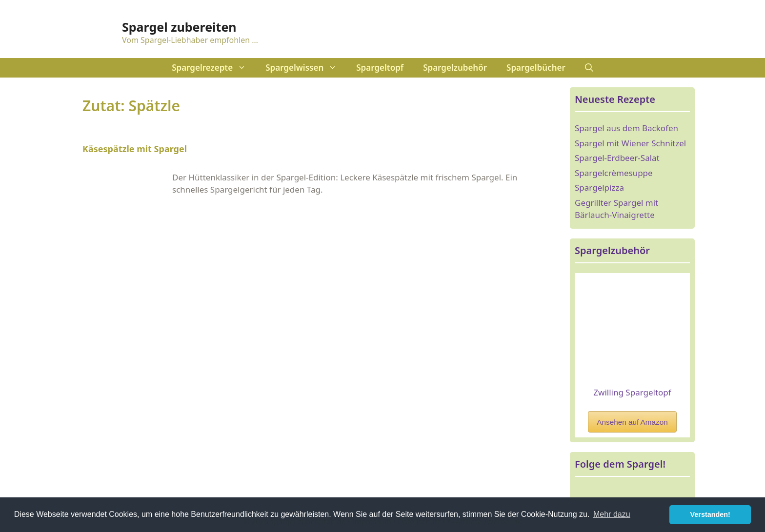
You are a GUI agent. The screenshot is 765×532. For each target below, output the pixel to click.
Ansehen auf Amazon (632, 422)
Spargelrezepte (214, 68)
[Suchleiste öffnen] (589, 68)
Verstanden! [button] (710, 514)
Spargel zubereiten (179, 27)
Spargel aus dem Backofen (626, 128)
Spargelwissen (306, 68)
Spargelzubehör (455, 68)
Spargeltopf (380, 68)
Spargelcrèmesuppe (614, 173)
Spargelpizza (599, 187)
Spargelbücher (536, 68)
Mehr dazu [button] (612, 514)
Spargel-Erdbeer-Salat (617, 158)
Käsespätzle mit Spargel (135, 149)
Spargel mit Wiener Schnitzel (630, 143)
